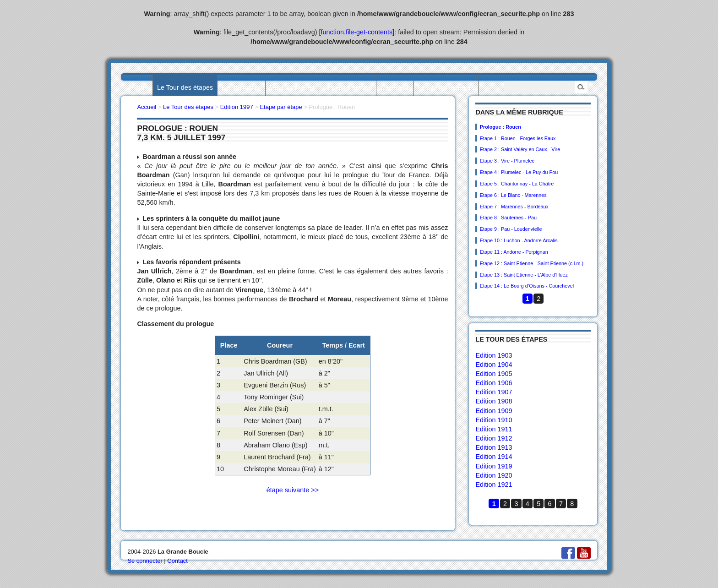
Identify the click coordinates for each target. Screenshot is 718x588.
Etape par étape (281, 107)
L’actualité (395, 87)
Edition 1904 (494, 365)
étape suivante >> (293, 490)
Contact (177, 561)
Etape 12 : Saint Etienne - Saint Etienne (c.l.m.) (532, 263)
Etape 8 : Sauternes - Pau (508, 218)
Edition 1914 (494, 457)
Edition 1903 (494, 355)
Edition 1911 (494, 429)
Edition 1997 (237, 107)
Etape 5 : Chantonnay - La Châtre (517, 184)
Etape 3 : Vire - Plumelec (507, 161)
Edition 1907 (494, 392)
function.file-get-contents (357, 32)
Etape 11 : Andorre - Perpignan (514, 252)
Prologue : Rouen (500, 127)
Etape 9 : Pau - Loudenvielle (511, 229)
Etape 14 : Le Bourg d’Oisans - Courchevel (527, 286)
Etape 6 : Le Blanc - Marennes (513, 195)
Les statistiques (292, 87)
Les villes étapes (348, 87)
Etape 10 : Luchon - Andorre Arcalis (519, 240)
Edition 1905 (494, 374)
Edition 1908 (494, 401)
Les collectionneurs (446, 87)
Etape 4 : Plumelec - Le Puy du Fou (519, 172)
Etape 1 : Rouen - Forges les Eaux (518, 138)
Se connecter (145, 561)
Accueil (138, 87)
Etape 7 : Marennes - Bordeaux (514, 207)
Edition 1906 (494, 383)
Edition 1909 (494, 411)
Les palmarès (241, 87)
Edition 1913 (494, 447)
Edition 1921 (494, 485)
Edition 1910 (494, 420)
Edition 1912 (494, 438)
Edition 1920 (494, 475)
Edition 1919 (494, 466)
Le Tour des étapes (185, 87)
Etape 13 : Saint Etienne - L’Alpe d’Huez (524, 275)
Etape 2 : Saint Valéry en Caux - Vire (520, 149)
